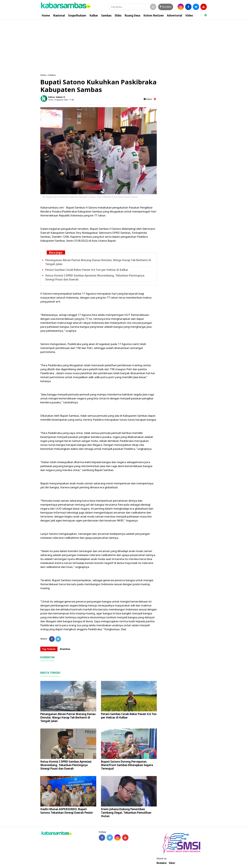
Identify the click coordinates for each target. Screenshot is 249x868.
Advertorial (175, 15)
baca (148, 99)
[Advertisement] (124, 43)
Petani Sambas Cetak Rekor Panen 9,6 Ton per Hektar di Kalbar (87, 270)
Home (46, 15)
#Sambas (65, 649)
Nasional (59, 15)
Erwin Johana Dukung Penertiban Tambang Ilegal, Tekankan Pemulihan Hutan (126, 813)
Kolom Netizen (154, 15)
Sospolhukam (77, 15)
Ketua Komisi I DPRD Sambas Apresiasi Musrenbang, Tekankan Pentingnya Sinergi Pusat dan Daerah (66, 765)
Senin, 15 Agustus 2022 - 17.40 (61, 100)
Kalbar (94, 15)
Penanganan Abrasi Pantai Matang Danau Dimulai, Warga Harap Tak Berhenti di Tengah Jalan (68, 717)
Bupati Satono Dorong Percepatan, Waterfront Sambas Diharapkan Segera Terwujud (127, 765)
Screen (166, 7)
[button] (205, 14)
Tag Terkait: (49, 649)
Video (189, 15)
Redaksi (162, 863)
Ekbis (118, 15)
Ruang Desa (132, 15)
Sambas (106, 15)
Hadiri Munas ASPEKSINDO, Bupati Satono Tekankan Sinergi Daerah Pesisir (67, 811)
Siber (172, 863)
